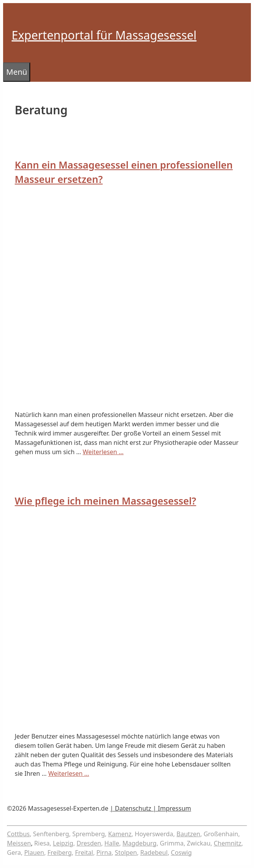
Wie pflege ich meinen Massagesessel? (106, 501)
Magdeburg (139, 843)
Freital (84, 852)
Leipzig (63, 843)
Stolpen (126, 852)
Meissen (19, 843)
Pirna (104, 852)
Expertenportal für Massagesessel (104, 35)
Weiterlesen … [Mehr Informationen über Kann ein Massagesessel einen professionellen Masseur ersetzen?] (103, 452)
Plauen (34, 852)
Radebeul (154, 852)
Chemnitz (227, 843)
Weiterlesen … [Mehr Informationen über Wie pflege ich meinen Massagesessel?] (69, 773)
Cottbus (18, 834)
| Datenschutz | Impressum (151, 808)
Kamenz (120, 834)
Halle (112, 843)
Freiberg (59, 852)
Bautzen (188, 834)
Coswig (181, 852)
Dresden (89, 843)
